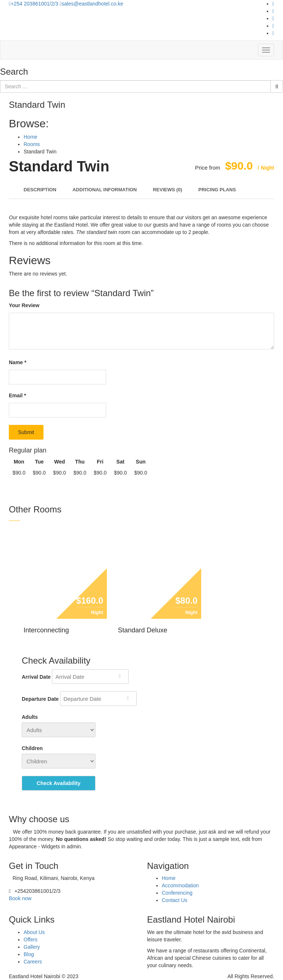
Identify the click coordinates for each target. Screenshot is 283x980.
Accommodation (180, 885)
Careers (33, 962)
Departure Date (40, 699)
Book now (20, 898)
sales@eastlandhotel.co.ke (92, 4)
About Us (34, 932)
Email (18, 395)
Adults (30, 717)
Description (40, 190)
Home (169, 878)
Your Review (24, 305)
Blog (29, 954)
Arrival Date (36, 677)
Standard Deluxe (143, 630)
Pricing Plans (217, 190)
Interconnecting (46, 630)
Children (32, 748)
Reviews (167, 190)
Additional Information (105, 190)
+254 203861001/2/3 (34, 4)
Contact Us (174, 900)
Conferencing (177, 893)
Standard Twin (59, 166)
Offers (31, 940)
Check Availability (59, 783)
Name (18, 362)
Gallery (32, 947)
